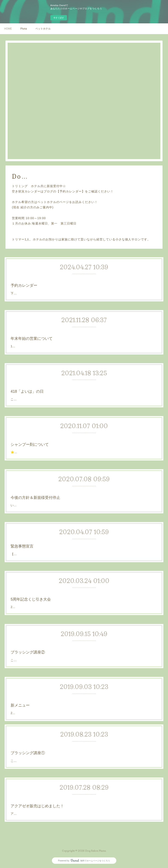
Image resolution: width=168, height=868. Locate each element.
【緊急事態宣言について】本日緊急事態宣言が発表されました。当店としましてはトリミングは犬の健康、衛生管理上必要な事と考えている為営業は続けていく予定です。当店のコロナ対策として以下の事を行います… (84, 550)
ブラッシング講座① (60, 751)
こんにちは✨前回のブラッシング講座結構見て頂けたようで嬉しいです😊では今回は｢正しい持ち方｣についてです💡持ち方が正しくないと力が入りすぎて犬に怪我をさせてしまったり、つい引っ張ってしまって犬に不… (84, 655)
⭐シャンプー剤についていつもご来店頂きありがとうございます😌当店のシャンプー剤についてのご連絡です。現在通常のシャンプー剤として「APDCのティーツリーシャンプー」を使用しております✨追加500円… (83, 447)
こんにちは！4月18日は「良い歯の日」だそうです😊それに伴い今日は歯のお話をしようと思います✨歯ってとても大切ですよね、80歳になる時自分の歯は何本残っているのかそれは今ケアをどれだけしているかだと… (84, 394)
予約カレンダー (55, 284)
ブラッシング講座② (60, 650)
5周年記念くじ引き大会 (61, 597)
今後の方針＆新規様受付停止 (63, 496)
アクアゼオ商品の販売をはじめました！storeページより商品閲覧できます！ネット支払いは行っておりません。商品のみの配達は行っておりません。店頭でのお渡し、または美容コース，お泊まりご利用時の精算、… (84, 808)
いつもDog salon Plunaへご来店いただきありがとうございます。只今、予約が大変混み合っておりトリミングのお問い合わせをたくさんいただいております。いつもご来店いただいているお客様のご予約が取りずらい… (84, 500)
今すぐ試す (59, 18)
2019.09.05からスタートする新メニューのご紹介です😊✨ (69, 705)
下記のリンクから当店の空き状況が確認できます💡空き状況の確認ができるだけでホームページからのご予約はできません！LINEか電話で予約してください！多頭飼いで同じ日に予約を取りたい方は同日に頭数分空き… (84, 289)
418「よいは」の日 (59, 390)
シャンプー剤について (60, 442)
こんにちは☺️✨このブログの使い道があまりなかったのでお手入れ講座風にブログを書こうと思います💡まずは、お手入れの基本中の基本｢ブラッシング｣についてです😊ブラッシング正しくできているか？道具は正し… (84, 755)
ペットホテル (43, 29)
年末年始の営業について (61, 337)
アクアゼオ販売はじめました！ (64, 804)
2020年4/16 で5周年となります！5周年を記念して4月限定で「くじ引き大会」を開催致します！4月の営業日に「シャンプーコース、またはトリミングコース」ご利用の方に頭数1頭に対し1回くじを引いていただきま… (84, 602)
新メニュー (56, 702)
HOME (8, 29)
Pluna (24, 29)
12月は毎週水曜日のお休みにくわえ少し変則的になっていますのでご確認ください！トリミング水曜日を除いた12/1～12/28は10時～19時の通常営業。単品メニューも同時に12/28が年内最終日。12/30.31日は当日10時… (84, 341)
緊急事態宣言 (57, 545)
